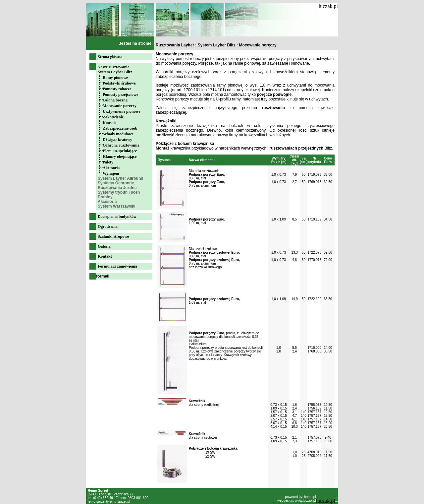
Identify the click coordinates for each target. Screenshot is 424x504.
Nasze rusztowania (114, 67)
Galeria (104, 246)
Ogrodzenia (108, 226)
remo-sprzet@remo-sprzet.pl (109, 502)
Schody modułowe (118, 134)
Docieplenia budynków (117, 217)
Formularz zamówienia (117, 266)
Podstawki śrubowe (119, 83)
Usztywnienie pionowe (122, 111)
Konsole (109, 123)
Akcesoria (111, 168)
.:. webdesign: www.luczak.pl (295, 501)
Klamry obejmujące (120, 157)
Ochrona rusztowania (121, 145)
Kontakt (105, 256)
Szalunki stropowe (113, 236)
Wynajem (111, 173)
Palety (108, 162)
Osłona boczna (115, 100)
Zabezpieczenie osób (120, 128)
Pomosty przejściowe (120, 94)
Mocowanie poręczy (120, 106)
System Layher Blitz (115, 72)
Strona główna (110, 57)
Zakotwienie (113, 117)
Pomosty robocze (117, 89)
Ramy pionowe (115, 78)
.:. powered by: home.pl (299, 497)
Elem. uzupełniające (120, 151)
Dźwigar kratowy (117, 140)
